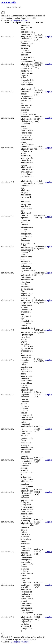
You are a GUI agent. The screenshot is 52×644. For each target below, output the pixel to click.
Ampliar (49, 36)
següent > (18, 20)
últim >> (26, 20)
